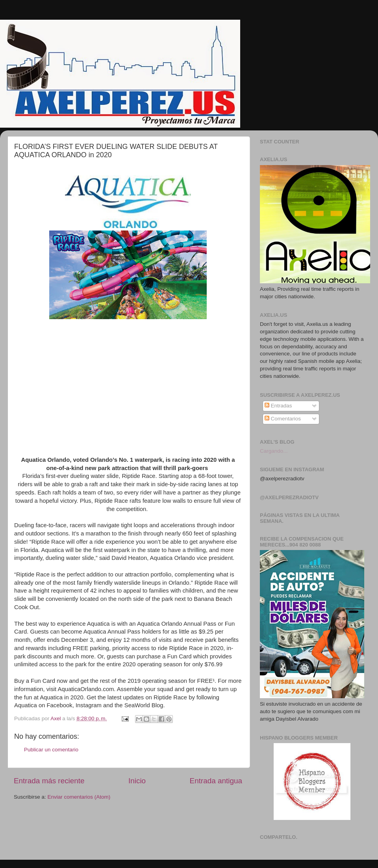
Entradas (278, 406)
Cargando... (274, 451)
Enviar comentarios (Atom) (79, 797)
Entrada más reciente (49, 781)
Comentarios (283, 419)
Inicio (137, 781)
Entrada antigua (216, 781)
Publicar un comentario (51, 750)
